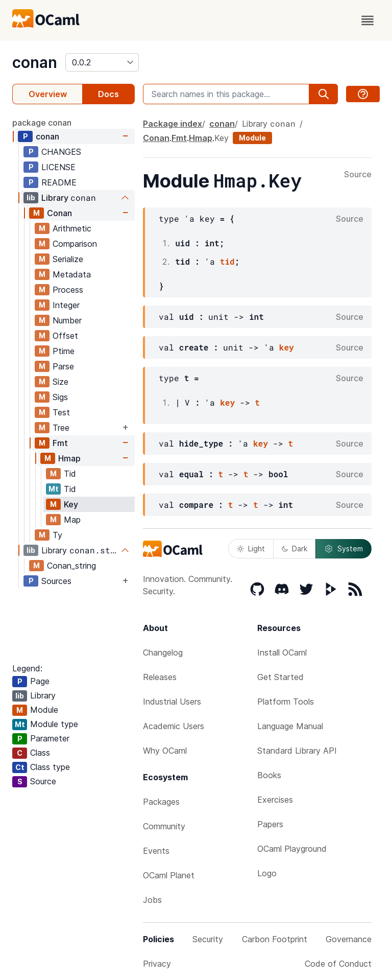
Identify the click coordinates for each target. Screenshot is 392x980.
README (59, 182)
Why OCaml (165, 751)
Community (164, 826)
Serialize (68, 259)
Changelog (163, 652)
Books (269, 775)
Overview (48, 94)
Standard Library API (297, 751)
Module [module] (252, 138)
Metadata (72, 274)
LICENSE (58, 167)
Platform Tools (286, 702)
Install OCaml (282, 652)
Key (71, 504)
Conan (59, 213)
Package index (173, 124)
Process (68, 290)
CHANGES (61, 152)
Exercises (275, 800)
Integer (66, 305)
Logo (267, 873)
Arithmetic (72, 228)
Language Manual (290, 726)
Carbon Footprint (275, 939)
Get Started (280, 677)
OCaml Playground (292, 849)
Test (61, 412)
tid (227, 261)
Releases (160, 677)
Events (156, 851)
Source (358, 175)
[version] (102, 62)
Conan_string (71, 566)
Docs (108, 94)
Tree (61, 428)
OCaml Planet (169, 875)
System (344, 549)
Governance (349, 939)
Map (72, 520)
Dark (295, 549)
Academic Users (174, 726)
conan (35, 62)
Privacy (157, 964)
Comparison (75, 244)
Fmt (60, 443)
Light (251, 549)
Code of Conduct (338, 964)
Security (208, 939)
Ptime (64, 351)
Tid (70, 474)
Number (67, 320)
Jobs (152, 900)
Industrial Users (172, 702)
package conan (42, 123)
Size (60, 382)
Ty (57, 535)
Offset (65, 336)
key (287, 347)
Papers (270, 824)
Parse (63, 366)
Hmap (69, 458)
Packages (161, 802)
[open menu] (367, 20)
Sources (56, 581)
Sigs (60, 397)
